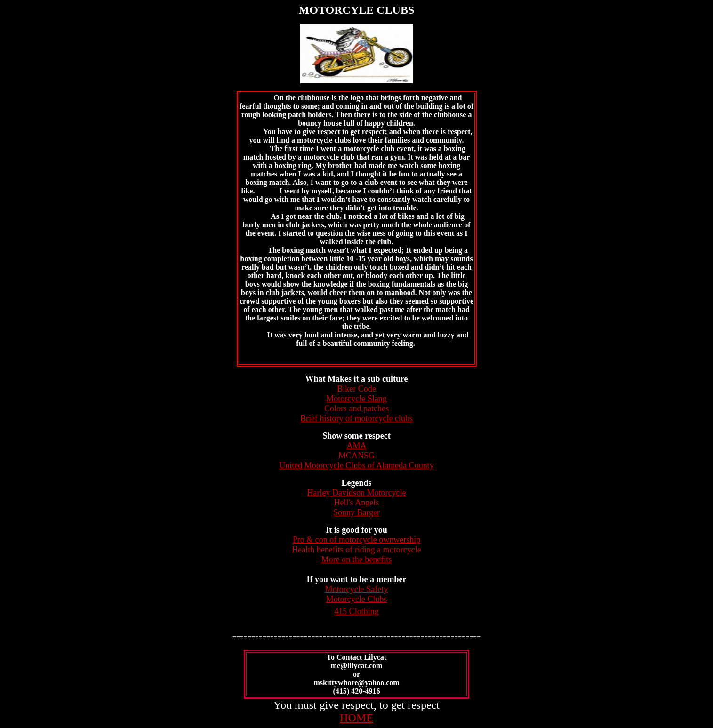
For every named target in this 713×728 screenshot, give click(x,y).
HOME (356, 718)
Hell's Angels (357, 503)
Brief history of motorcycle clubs (356, 418)
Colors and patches (356, 408)
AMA (356, 446)
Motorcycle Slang (356, 399)
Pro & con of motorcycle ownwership (356, 540)
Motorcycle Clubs (356, 599)
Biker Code (356, 389)
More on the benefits (356, 560)
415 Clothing (356, 611)
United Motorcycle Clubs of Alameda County (356, 465)
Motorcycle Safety (356, 589)
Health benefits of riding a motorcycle (356, 550)
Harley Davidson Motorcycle (357, 493)
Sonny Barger (356, 512)
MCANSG (356, 456)
